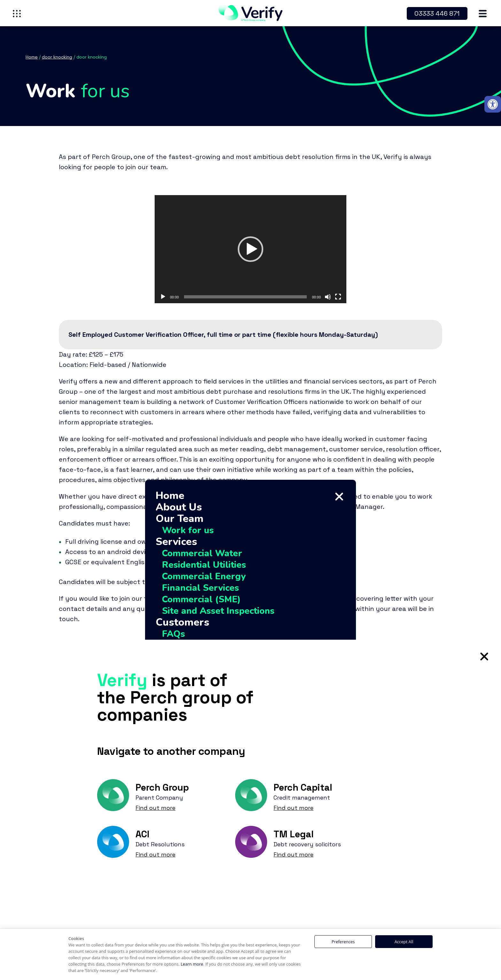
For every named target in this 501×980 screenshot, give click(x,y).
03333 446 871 (437, 13)
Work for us (188, 530)
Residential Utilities (204, 565)
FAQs (173, 634)
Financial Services (200, 588)
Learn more (192, 964)
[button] (493, 104)
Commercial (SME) (201, 599)
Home (170, 496)
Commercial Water (202, 553)
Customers (182, 622)
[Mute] (328, 297)
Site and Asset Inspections (218, 611)
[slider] (246, 297)
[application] (250, 249)
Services (176, 542)
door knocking (57, 57)
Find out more (155, 808)
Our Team (180, 519)
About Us (179, 507)
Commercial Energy (204, 576)
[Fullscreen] (338, 297)
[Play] (163, 297)
